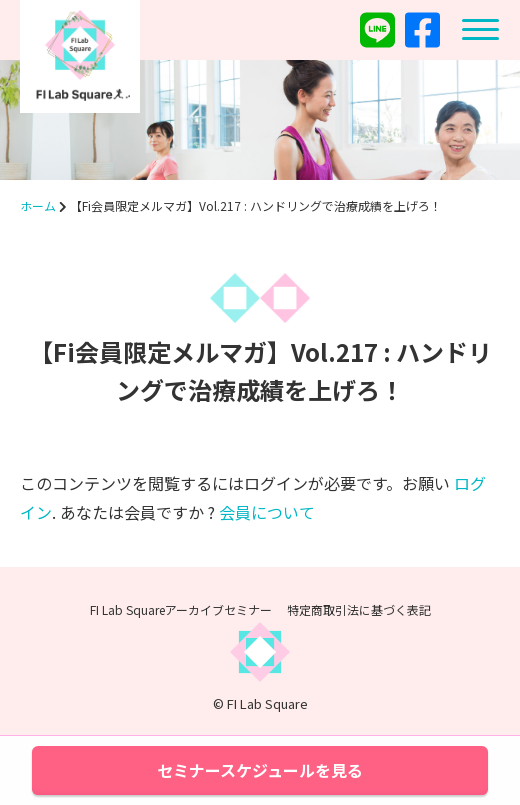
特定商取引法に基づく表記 (359, 609)
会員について (267, 512)
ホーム (38, 205)
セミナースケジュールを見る (260, 770)
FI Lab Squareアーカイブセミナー (181, 609)
